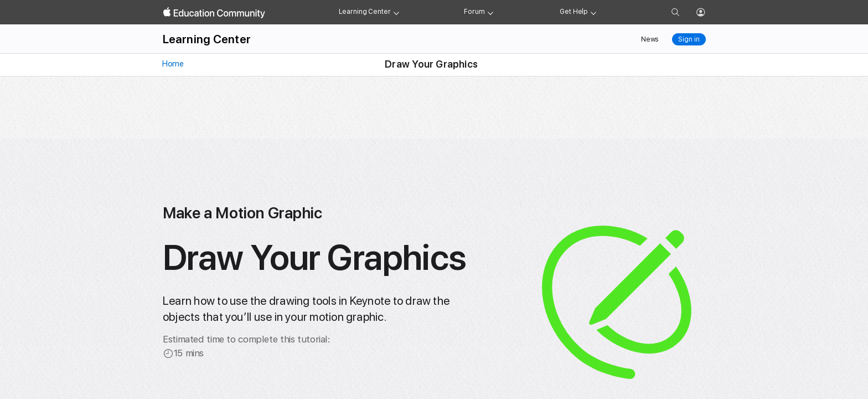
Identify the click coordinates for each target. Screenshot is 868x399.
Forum (474, 12)
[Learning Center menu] (396, 12)
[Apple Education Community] (214, 13)
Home (172, 64)
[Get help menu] (593, 12)
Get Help (574, 12)
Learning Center (365, 12)
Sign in (689, 39)
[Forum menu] (490, 12)
